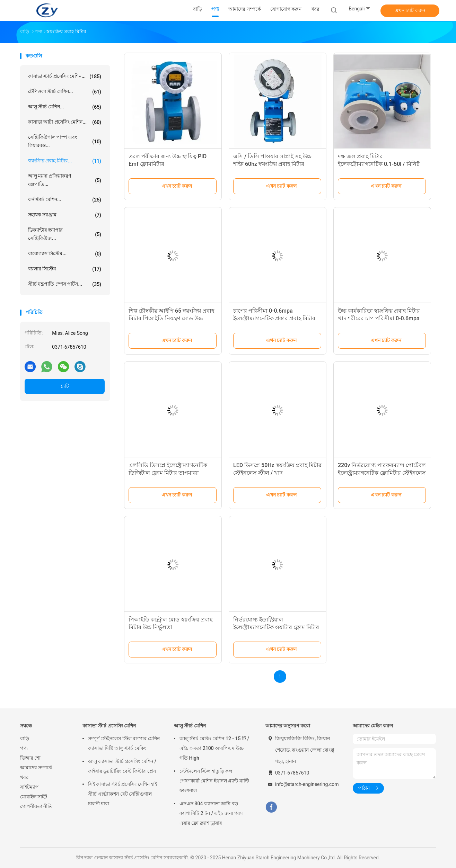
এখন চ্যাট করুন (410, 10)
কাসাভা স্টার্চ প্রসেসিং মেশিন (109, 726)
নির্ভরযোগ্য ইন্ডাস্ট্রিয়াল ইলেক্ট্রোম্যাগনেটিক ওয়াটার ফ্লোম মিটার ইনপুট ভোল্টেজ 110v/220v (276, 627)
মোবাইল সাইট (34, 797)
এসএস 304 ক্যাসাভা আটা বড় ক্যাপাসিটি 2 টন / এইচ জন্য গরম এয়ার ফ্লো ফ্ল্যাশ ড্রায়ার (211, 813)
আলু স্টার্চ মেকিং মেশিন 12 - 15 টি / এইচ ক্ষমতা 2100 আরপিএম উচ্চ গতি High (214, 748)
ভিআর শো (30, 758)
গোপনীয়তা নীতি (36, 806)
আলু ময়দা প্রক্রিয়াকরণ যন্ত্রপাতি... (65, 180)
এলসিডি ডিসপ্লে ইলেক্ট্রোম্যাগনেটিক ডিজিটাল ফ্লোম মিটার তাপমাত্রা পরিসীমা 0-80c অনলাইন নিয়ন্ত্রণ (168, 473)
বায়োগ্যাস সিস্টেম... (65, 254)
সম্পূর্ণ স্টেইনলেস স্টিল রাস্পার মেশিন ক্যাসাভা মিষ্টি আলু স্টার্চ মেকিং (124, 743)
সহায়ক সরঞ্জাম (65, 215)
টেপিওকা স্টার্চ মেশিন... (65, 92)
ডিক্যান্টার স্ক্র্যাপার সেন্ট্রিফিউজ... (65, 234)
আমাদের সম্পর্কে (36, 768)
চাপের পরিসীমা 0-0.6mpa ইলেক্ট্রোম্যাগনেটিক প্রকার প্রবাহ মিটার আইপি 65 (274, 318)
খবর (24, 777)
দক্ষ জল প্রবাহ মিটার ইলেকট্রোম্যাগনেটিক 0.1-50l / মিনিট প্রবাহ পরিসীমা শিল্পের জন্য (379, 164)
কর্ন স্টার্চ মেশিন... (65, 200)
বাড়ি (25, 739)
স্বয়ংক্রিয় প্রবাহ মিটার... (65, 161)
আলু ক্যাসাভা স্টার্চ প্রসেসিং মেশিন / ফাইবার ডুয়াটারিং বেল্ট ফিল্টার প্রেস (122, 766)
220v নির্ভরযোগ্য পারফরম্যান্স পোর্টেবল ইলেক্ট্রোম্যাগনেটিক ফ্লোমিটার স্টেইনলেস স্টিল (382, 473)
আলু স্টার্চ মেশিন (190, 726)
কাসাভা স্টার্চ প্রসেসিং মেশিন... (65, 77)
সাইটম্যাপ (29, 787)
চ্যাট (65, 386)
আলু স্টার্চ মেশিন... (65, 107)
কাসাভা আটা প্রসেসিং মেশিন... (65, 122)
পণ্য (24, 748)
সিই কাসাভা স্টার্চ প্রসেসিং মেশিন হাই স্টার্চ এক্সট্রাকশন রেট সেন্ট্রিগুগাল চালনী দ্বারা (122, 794)
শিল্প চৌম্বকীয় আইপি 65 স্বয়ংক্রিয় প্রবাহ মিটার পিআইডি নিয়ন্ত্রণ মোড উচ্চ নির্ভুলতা (171, 318)
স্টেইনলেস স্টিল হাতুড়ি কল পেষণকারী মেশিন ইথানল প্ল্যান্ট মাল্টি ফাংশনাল (214, 781)
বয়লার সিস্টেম (65, 269)
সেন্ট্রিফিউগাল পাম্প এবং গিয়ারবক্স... (65, 141)
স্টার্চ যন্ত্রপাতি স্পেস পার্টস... (65, 284)
